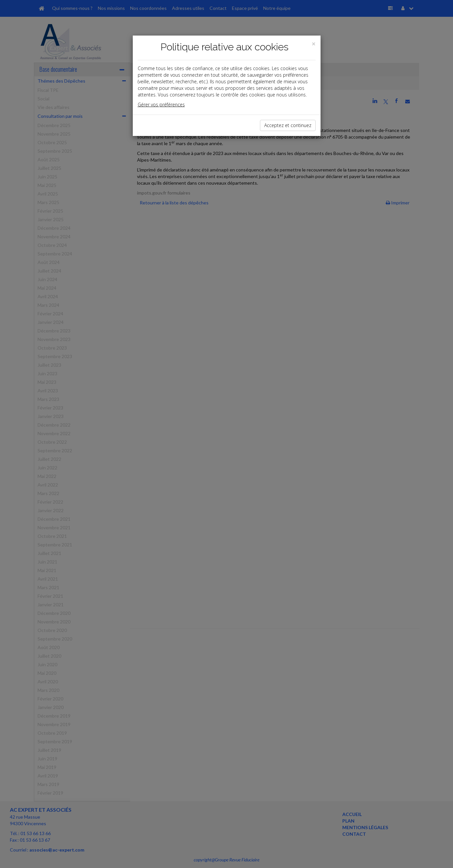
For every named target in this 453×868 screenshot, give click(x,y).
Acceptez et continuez (288, 125)
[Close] (314, 44)
